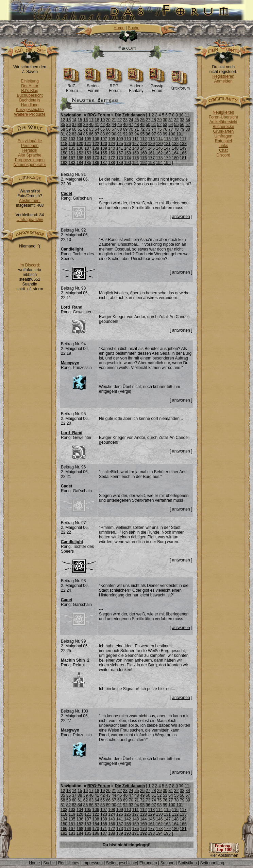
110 (128, 139)
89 (108, 134)
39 (86, 125)
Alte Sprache (30, 155)
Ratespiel (223, 141)
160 (144, 153)
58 (63, 129)
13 (69, 120)
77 (171, 129)
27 (148, 120)
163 (167, 153)
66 (108, 129)
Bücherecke (223, 127)
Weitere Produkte (30, 114)
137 (88, 148)
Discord (224, 155)
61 (80, 129)
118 (64, 144)
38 (80, 125)
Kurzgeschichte (30, 110)
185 (88, 163)
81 (63, 134)
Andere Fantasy (136, 86)
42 (103, 125)
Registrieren (223, 76)
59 (69, 129)
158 (128, 153)
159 (135, 153)
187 (104, 163)
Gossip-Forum (158, 86)
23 (125, 120)
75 (159, 129)
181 (183, 158)
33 (182, 120)
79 (182, 129)
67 (114, 129)
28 (154, 120)
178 (159, 158)
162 (159, 153)
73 (148, 129)
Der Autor (30, 86)
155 (104, 153)
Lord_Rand (72, 307)
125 (120, 144)
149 (183, 148)
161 (151, 153)
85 (86, 134)
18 (97, 120)
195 (167, 163)
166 (64, 158)
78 (176, 129)
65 (103, 129)
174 (128, 158)
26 (142, 120)
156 (112, 153)
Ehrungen (148, 863)
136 (80, 148)
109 (120, 139)
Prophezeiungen (30, 160)
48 (137, 125)
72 (142, 129)
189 (120, 163)
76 (165, 129)
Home (119, 28)
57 (188, 125)
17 (91, 120)
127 (135, 144)
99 (165, 134)
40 (91, 125)
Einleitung (30, 81)
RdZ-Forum (72, 86)
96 (148, 134)
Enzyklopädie (30, 141)
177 (151, 158)
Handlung (30, 105)
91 (120, 134)
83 (74, 134)
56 (182, 125)
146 (159, 148)
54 (171, 125)
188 (112, 163)
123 (104, 144)
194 (159, 163)
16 (86, 120)
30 (165, 120)
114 (159, 139)
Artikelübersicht (223, 122)
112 (144, 139)
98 (159, 134)
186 (96, 163)
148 (175, 148)
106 (96, 139)
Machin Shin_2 (75, 660)
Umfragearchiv (30, 220)
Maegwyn (70, 363)
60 (74, 129)
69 (125, 129)
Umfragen (224, 136)
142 (128, 148)
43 (108, 125)
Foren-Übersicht (223, 117)
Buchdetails (30, 100)
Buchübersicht (30, 95)
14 (74, 120)
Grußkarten (224, 131)
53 (165, 125)
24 (131, 120)
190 (128, 163)
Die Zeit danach (130, 115)
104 (80, 139)
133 (183, 144)
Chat (223, 150)
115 (167, 139)
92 (125, 134)
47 (131, 125)
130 (159, 144)
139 (104, 148)
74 (154, 129)
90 (114, 134)
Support (167, 863)
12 (63, 120)
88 (103, 134)
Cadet (66, 193)
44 (114, 125)
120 (80, 144)
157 (120, 153)
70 (131, 129)
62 (86, 129)
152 (80, 153)
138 (96, 148)
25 (137, 120)
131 (167, 144)
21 (114, 120)
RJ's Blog (30, 91)
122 (96, 144)
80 (188, 129)
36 (69, 125)
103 (72, 139)
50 (148, 125)
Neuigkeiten (223, 112)
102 (64, 139)
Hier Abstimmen (224, 854)
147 (167, 148)
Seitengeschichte (122, 863)
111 (135, 139)
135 (72, 148)
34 (188, 120)
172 (112, 158)
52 (159, 125)
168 (80, 158)
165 (183, 153)
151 (72, 153)
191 (135, 163)
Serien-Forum (93, 86)
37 (74, 125)
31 (171, 120)
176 (144, 158)
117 (183, 139)
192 (144, 163)
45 (120, 125)
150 (64, 153)
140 (112, 148)
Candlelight (72, 249)
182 (64, 163)
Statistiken (187, 863)
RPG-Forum (115, 86)
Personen (30, 146)
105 (88, 139)
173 (120, 158)
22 (120, 120)
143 (135, 148)
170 (96, 158)
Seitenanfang (212, 863)
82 (69, 134)
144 (144, 148)
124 (112, 144)
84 (80, 134)
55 (176, 125)
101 (180, 134)
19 (103, 120)
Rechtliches (69, 863)
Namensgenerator (30, 165)
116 (175, 139)
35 (63, 125)
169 (88, 158)
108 (112, 139)
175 (135, 158)
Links (223, 146)
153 (88, 153)
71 (137, 129)
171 (104, 158)
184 (80, 163)
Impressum (93, 863)
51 (154, 125)
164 (175, 153)
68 (120, 129)
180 (175, 158)
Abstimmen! (30, 201)
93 (131, 134)
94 (137, 134)
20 (108, 120)
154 (96, 153)
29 (159, 120)
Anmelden (223, 81)
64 (97, 129)
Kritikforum (180, 86)
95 (142, 134)
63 (91, 129)
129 (151, 144)
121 (88, 144)
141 (120, 148)
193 (151, 163)
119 (72, 144)
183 (72, 163)
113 (151, 139)
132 (175, 144)
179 (167, 158)
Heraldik (30, 150)
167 (72, 158)
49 (142, 125)
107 (104, 139)
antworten (181, 217)
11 (187, 115)
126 (128, 144)
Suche (134, 28)
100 (172, 134)
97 (154, 134)
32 (176, 120)
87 (97, 134)
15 (80, 120)
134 (64, 148)
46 (125, 125)
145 (151, 148)
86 (91, 134)
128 (144, 144)
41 (97, 125)
